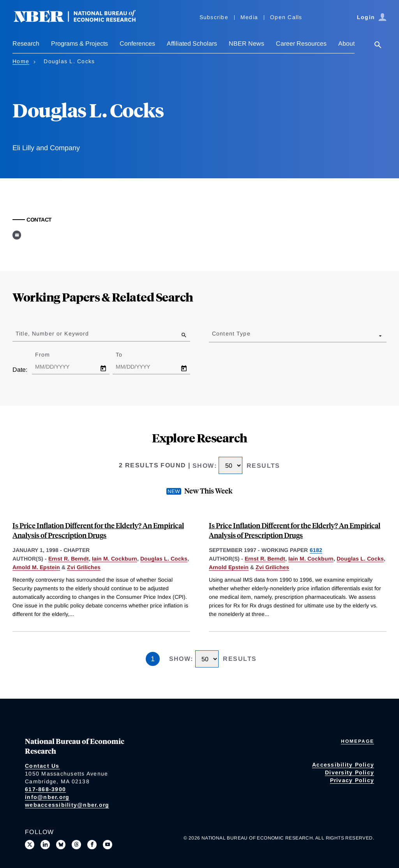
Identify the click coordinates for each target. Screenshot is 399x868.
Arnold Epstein (229, 567)
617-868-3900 (45, 789)
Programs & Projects (79, 43)
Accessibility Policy (343, 765)
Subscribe (214, 17)
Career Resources (301, 43)
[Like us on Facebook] (92, 845)
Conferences (137, 43)
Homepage (358, 741)
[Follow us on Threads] (76, 845)
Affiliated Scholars (192, 43)
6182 (316, 550)
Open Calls (286, 17)
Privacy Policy (352, 780)
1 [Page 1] (153, 659)
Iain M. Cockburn (115, 559)
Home (21, 61)
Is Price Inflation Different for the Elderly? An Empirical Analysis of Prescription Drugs (98, 530)
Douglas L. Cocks (164, 559)
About (346, 43)
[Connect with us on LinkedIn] (45, 845)
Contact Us (42, 766)
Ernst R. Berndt (69, 559)
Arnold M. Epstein (36, 567)
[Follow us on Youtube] (108, 845)
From (49, 355)
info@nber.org (47, 797)
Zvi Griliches (84, 567)
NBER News (246, 43)
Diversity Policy (350, 772)
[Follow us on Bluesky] (61, 845)
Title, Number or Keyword (52, 334)
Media (249, 17)
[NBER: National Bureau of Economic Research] (81, 20)
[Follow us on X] (30, 845)
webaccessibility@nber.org (67, 805)
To (126, 355)
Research (26, 43)
